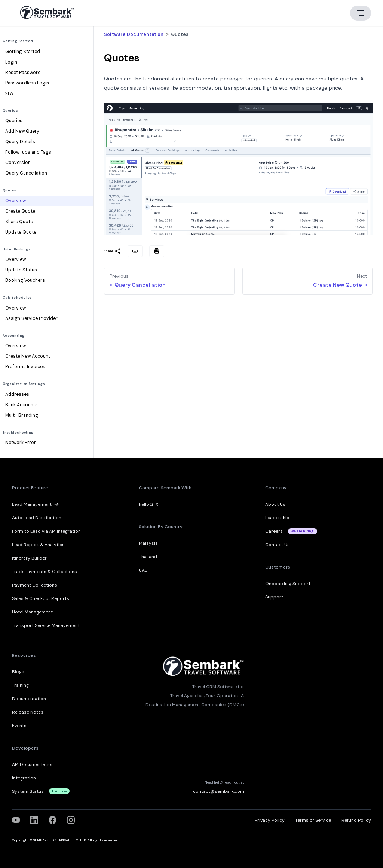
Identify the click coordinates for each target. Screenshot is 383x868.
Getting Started (18, 41)
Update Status (21, 270)
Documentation (29, 699)
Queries (10, 111)
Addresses (17, 394)
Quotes (10, 190)
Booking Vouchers (25, 280)
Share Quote (19, 222)
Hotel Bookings (17, 249)
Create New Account (28, 356)
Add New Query (22, 131)
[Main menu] (361, 13)
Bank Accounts (22, 405)
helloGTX (148, 504)
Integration (24, 778)
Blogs (18, 672)
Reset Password (23, 73)
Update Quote (21, 232)
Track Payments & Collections (45, 572)
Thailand (148, 557)
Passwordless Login (27, 83)
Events (19, 726)
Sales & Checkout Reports (41, 598)
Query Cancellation (26, 173)
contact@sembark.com (219, 791)
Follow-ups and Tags (28, 152)
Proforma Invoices (25, 367)
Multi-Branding (22, 415)
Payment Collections (35, 585)
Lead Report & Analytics (38, 545)
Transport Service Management (46, 625)
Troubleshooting (18, 433)
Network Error (21, 443)
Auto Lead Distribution (37, 518)
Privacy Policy (270, 820)
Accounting (14, 336)
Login (11, 62)
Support (274, 597)
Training (20, 685)
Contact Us (278, 545)
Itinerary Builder (29, 558)
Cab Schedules (17, 298)
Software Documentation (134, 35)
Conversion (18, 163)
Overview (16, 201)
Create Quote (20, 211)
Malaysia (148, 543)
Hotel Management (32, 612)
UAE (143, 570)
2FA (9, 93)
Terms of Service (313, 820)
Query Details (20, 142)
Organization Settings (24, 384)
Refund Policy (356, 820)
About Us (275, 504)
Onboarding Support (288, 584)
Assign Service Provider (31, 318)
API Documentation (33, 764)
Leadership (277, 518)
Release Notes (28, 712)
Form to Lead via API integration (46, 531)
